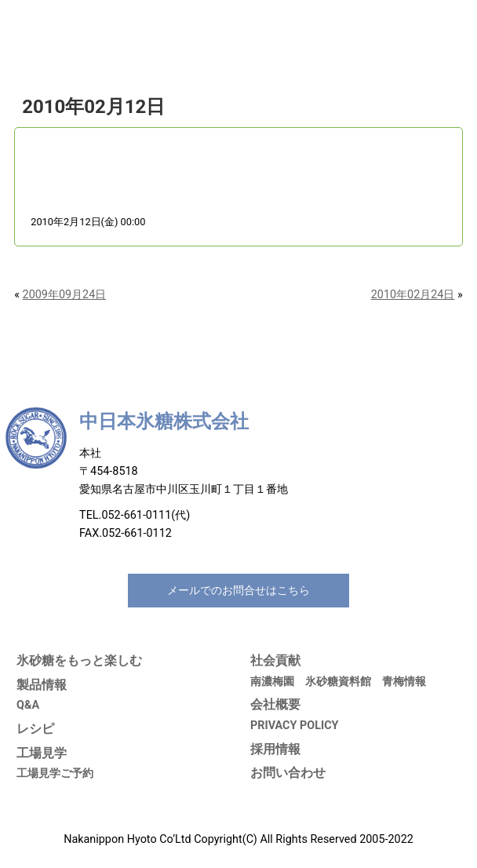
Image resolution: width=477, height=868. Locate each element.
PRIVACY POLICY (295, 726)
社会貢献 (275, 660)
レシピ (35, 729)
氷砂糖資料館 (338, 682)
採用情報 (275, 749)
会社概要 (275, 704)
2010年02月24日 (413, 295)
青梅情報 (404, 682)
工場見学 (42, 753)
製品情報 (42, 685)
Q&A (28, 705)
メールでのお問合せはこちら (238, 591)
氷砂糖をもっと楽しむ (79, 660)
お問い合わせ (288, 773)
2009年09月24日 (65, 295)
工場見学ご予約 (55, 773)
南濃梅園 (272, 682)
